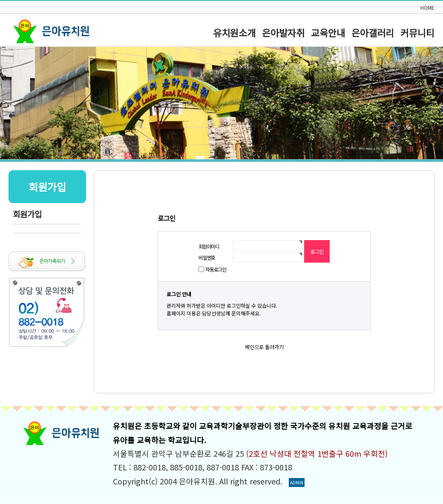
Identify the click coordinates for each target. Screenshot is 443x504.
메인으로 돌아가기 (264, 347)
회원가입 (27, 214)
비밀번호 (207, 257)
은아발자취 (283, 32)
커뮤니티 (417, 32)
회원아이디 (209, 246)
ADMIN (297, 483)
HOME (427, 7)
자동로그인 (216, 269)
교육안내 (328, 32)
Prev (11, 103)
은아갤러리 (373, 32)
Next (432, 103)
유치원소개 (234, 32)
